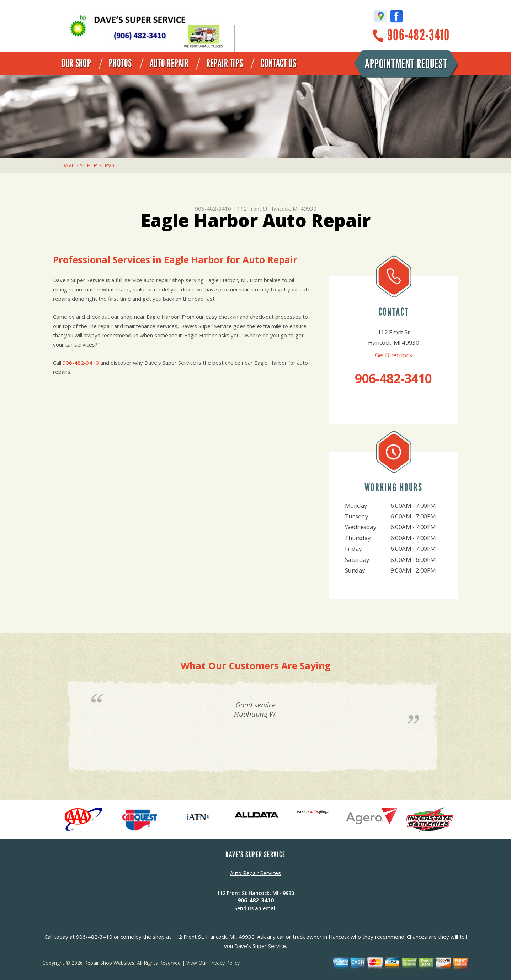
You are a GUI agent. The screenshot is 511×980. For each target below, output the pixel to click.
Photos (120, 63)
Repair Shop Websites (109, 963)
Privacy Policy (224, 963)
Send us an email (255, 908)
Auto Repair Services (255, 873)
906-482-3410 (418, 35)
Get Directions (393, 355)
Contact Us (278, 63)
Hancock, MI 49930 (293, 209)
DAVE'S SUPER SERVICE (90, 165)
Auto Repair (169, 63)
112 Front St (252, 209)
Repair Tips (225, 63)
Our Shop (76, 63)
